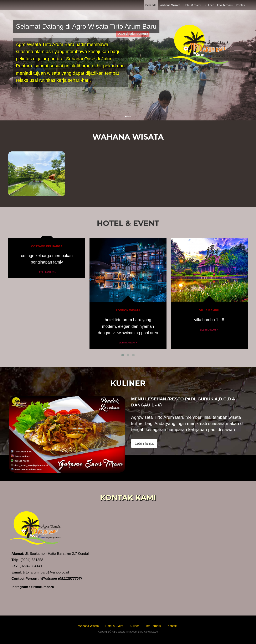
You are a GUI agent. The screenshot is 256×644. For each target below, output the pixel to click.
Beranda (151, 5)
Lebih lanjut (144, 443)
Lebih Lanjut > (47, 272)
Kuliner (209, 5)
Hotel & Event (193, 5)
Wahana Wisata (170, 5)
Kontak (240, 5)
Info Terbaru (225, 5)
